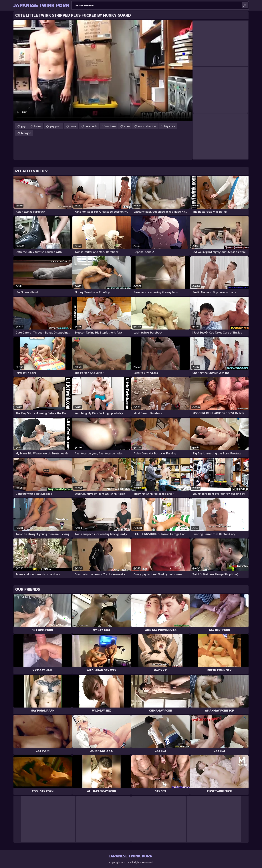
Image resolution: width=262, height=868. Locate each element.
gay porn (56, 126)
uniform (111, 126)
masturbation (147, 126)
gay (23, 126)
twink (38, 126)
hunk (73, 126)
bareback (91, 126)
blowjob (26, 133)
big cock (170, 126)
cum (127, 126)
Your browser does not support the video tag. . (103, 71)
